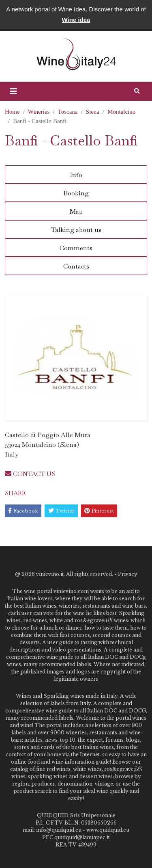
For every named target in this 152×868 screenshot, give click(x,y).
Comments (76, 248)
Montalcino (121, 112)
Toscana (68, 112)
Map (76, 211)
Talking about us (76, 230)
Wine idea (76, 20)
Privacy (128, 574)
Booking (76, 193)
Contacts (76, 266)
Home (12, 112)
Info (76, 175)
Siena (93, 112)
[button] (13, 91)
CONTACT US (30, 474)
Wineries (39, 112)
